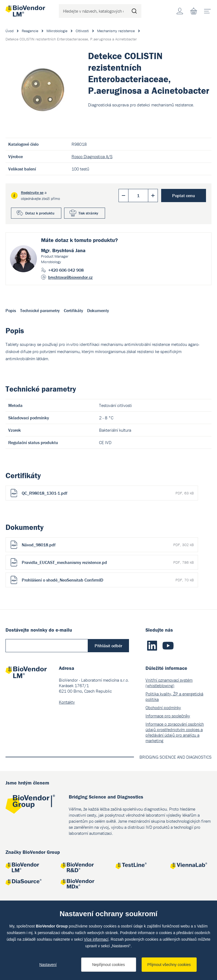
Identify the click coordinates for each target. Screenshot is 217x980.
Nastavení (48, 965)
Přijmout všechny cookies (169, 965)
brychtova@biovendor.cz (70, 277)
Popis (11, 310)
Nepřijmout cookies (108, 965)
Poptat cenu (184, 196)
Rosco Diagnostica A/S (92, 156)
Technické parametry (40, 310)
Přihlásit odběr (108, 646)
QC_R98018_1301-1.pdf (108, 493)
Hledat (134, 11)
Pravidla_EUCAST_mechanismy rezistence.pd (108, 562)
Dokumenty (98, 310)
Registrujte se (32, 192)
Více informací (96, 939)
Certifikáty (73, 310)
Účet (180, 11)
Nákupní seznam (194, 11)
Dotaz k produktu (40, 213)
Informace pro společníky (168, 716)
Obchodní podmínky (163, 708)
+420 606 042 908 (66, 270)
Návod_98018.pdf (108, 545)
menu (209, 9)
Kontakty (67, 702)
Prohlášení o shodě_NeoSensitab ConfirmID (108, 580)
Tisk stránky (88, 213)
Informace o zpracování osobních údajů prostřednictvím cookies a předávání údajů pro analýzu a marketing (175, 732)
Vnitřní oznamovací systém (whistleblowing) (169, 683)
